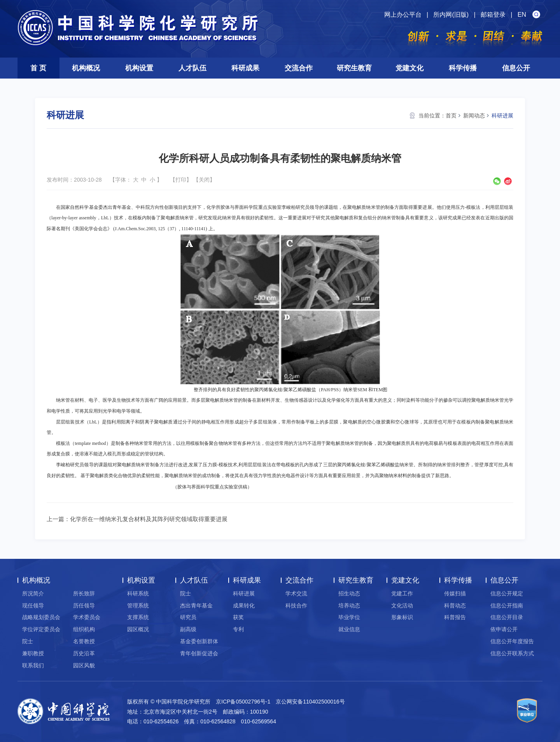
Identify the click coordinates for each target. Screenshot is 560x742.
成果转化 (244, 605)
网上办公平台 (403, 15)
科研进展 (502, 115)
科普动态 (455, 605)
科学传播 (463, 68)
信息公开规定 (507, 593)
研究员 (188, 617)
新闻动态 (474, 115)
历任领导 (84, 605)
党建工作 (402, 593)
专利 (238, 629)
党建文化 (409, 68)
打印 (181, 180)
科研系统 (138, 593)
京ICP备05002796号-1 (243, 702)
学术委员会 (87, 617)
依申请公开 (504, 629)
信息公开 (516, 68)
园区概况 (138, 629)
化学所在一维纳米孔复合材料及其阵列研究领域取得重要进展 (149, 519)
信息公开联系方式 (512, 653)
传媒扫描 (455, 593)
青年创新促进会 (199, 653)
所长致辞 (84, 593)
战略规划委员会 (41, 617)
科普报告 (455, 617)
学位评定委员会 (41, 629)
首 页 (38, 68)
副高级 (188, 629)
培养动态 (349, 605)
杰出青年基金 (196, 605)
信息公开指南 (507, 605)
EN (522, 15)
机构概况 (86, 68)
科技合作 (296, 605)
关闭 (204, 180)
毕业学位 (349, 617)
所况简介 (33, 593)
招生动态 (349, 593)
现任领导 (33, 605)
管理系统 (138, 605)
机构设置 (139, 68)
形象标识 (402, 617)
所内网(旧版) (451, 15)
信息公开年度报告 (512, 641)
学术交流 (296, 593)
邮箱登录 (493, 15)
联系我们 (33, 665)
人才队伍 (192, 68)
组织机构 (84, 629)
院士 (28, 641)
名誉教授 (84, 641)
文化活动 (402, 605)
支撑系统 (138, 617)
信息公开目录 (507, 617)
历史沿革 (84, 653)
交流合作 (299, 68)
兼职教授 (33, 653)
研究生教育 (354, 68)
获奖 (238, 617)
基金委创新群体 (199, 641)
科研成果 (245, 68)
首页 (451, 115)
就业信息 (349, 629)
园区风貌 (84, 665)
